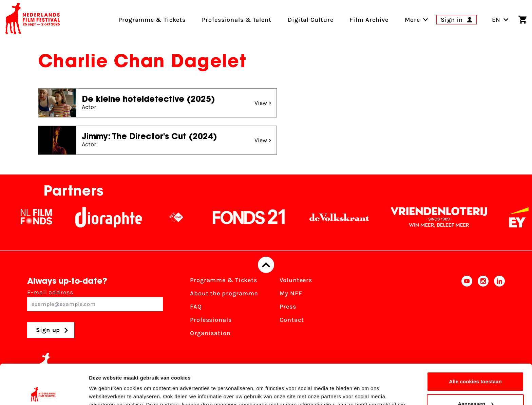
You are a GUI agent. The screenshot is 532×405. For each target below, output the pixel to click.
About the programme (224, 293)
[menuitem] (412, 20)
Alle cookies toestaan (475, 342)
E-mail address (95, 300)
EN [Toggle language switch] (500, 20)
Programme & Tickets (224, 280)
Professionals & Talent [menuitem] (237, 20)
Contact (292, 320)
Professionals (211, 320)
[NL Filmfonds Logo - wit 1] (41, 217)
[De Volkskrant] (344, 217)
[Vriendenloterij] (443, 217)
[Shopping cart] (522, 20)
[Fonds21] (253, 217)
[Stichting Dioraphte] (113, 217)
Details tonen (105, 392)
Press (288, 307)
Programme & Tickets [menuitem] (152, 20)
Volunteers (296, 280)
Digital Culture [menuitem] (311, 20)
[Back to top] (266, 265)
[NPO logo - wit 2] (180, 217)
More (412, 20)
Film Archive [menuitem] (369, 20)
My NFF (291, 293)
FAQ (196, 307)
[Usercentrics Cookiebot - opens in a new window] (44, 392)
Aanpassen (476, 364)
